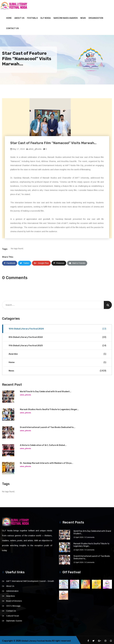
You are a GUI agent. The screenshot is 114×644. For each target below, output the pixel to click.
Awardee (57, 352)
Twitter (25, 261)
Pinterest (59, 261)
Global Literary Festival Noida (37, 639)
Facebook (10, 261)
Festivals (32, 16)
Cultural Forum (13, 614)
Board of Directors (14, 599)
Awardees (11, 594)
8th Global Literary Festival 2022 (57, 335)
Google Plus (41, 261)
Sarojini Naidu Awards (66, 16)
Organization (96, 16)
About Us (19, 16)
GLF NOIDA (46, 16)
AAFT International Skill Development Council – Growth (30, 579)
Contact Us (12, 27)
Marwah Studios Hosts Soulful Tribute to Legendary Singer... (49, 408)
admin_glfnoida (34, 147)
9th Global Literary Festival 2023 (57, 344)
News (83, 16)
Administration (12, 589)
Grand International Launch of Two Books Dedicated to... (48, 426)
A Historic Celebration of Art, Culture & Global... (43, 444)
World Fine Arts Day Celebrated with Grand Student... (46, 390)
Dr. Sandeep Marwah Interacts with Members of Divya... (46, 461)
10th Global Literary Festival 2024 (57, 327)
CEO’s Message (13, 604)
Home (9, 16)
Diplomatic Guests (14, 619)
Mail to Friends (77, 261)
